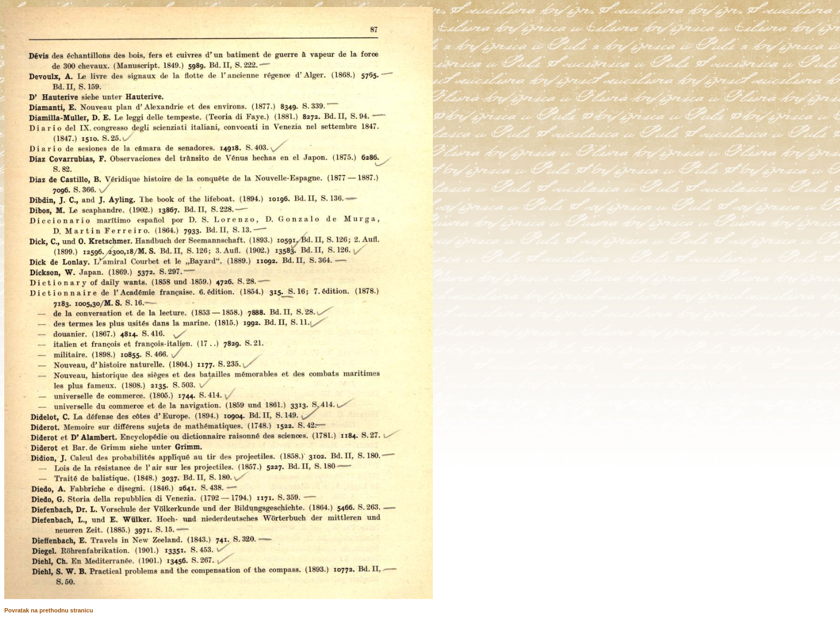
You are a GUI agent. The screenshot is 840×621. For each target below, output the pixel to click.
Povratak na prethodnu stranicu (49, 610)
